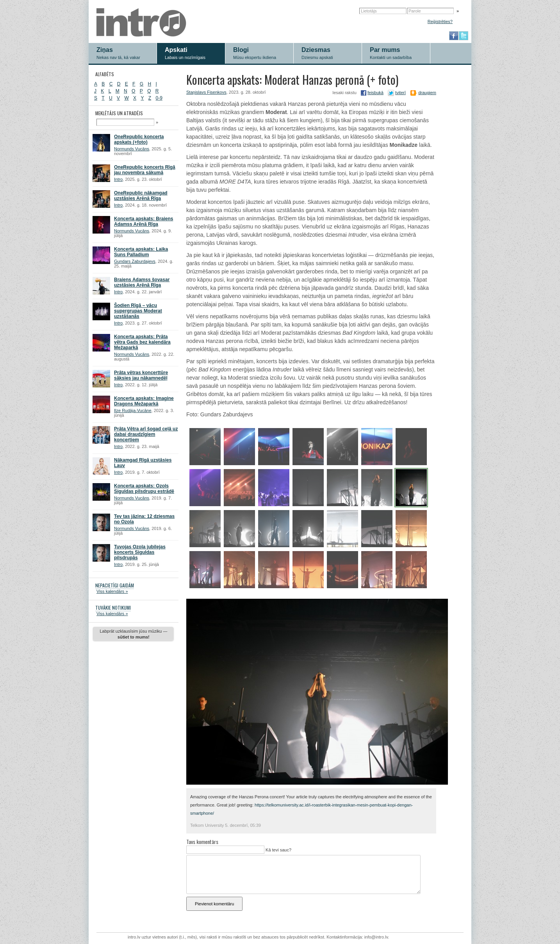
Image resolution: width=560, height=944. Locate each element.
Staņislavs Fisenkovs (206, 92)
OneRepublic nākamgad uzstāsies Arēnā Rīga (141, 196)
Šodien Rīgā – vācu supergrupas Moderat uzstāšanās (138, 311)
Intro (118, 179)
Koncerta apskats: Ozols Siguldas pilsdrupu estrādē (144, 489)
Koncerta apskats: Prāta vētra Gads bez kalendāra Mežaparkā (142, 342)
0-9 (159, 98)
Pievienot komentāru (214, 904)
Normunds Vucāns (132, 149)
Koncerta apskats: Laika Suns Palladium (141, 252)
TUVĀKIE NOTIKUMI (113, 608)
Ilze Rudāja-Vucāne (133, 410)
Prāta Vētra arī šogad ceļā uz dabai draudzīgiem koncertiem (146, 434)
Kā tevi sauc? (278, 850)
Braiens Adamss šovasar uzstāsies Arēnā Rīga (142, 282)
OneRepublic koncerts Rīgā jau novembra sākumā (145, 170)
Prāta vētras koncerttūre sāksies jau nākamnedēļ (141, 375)
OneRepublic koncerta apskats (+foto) (139, 139)
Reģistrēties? (440, 21)
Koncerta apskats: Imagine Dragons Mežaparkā (144, 401)
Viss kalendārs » (112, 591)
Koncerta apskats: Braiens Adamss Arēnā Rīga (144, 221)
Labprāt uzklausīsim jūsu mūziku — (133, 634)
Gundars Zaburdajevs (135, 261)
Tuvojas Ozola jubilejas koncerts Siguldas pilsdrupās (140, 552)
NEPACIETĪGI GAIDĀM (115, 585)
